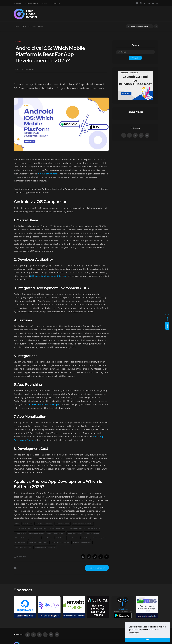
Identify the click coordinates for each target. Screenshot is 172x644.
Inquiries (32, 26)
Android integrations (100, 538)
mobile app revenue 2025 (23, 547)
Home (16, 26)
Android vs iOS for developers (82, 542)
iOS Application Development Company (49, 276)
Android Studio (47, 538)
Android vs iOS (27, 524)
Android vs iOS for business (61, 542)
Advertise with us (32, 3)
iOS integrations (20, 542)
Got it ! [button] (148, 640)
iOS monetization (20, 538)
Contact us (56, 3)
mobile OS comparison (36, 533)
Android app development (44, 524)
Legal (41, 26)
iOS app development (63, 524)
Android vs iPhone (94, 528)
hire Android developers (22, 528)
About (45, 3)
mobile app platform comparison (45, 547)
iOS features (86, 538)
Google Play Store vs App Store (38, 542)
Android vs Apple (20, 533)
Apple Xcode (60, 538)
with (17, 3)
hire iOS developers (40, 528)
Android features (73, 538)
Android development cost (56, 533)
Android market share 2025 (58, 528)
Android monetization (92, 533)
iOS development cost (75, 533)
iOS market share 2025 (77, 528)
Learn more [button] (134, 633)
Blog (24, 26)
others (17, 524)
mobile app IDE (34, 538)
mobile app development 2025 (83, 524)
